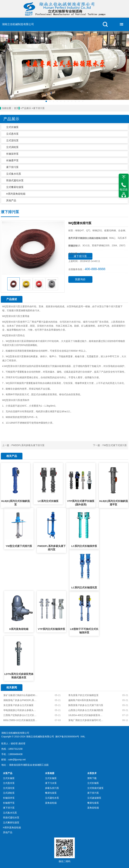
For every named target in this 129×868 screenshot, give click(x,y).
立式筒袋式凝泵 (95, 788)
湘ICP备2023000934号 (67, 737)
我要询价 (80, 279)
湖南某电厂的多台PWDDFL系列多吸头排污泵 (21, 700)
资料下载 (92, 778)
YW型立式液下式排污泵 (115, 445)
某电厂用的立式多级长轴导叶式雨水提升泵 (86, 720)
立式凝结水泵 (52, 798)
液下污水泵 (51, 783)
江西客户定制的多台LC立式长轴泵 (21, 715)
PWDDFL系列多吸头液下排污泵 (28, 445)
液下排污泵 (39, 108)
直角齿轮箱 (51, 803)
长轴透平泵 (12, 160)
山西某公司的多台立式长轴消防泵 (86, 710)
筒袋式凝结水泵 (15, 180)
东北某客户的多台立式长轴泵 (18, 705)
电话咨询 (124, 191)
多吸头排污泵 (52, 788)
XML (83, 737)
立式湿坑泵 (12, 140)
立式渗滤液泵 (94, 798)
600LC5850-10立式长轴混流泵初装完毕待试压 (21, 720)
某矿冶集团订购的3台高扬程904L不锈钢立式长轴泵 (21, 695)
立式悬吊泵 (12, 134)
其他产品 (11, 200)
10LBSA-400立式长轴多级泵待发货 (86, 715)
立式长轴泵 (12, 127)
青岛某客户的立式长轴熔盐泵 (83, 695)
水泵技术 (92, 773)
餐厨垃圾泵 (51, 793)
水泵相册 (50, 773)
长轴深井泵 (12, 154)
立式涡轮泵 (12, 147)
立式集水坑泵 (14, 174)
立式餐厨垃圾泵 (15, 187)
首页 (16, 108)
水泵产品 (8, 773)
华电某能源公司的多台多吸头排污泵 (21, 710)
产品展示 (26, 108)
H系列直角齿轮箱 (16, 194)
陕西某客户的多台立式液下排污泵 (86, 705)
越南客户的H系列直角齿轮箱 (83, 700)
